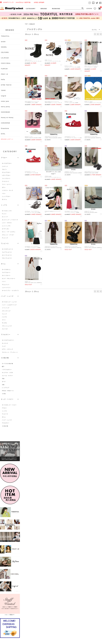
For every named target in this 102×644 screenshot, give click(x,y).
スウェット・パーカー (8, 235)
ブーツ (4, 320)
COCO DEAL (6, 63)
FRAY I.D (4, 74)
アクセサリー (6, 423)
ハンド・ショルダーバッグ (9, 305)
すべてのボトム (6, 269)
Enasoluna (5, 128)
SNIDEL (4, 47)
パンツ (4, 281)
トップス (4, 411)
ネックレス (5, 343)
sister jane (5, 101)
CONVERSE (6, 123)
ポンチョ (4, 199)
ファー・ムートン (7, 184)
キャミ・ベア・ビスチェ (9, 232)
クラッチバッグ (6, 311)
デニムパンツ (6, 285)
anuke (3, 42)
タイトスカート (6, 275)
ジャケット (5, 166)
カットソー (5, 217)
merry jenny (5, 107)
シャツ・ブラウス (7, 223)
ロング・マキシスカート (9, 278)
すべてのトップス (7, 211)
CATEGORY (31, 9)
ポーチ (4, 382)
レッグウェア (6, 388)
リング (4, 346)
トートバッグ (6, 308)
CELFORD (5, 52)
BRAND (44, 9)
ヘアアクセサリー (7, 370)
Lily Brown (5, 58)
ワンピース (5, 414)
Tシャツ (4, 214)
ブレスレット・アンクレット (10, 352)
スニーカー (5, 329)
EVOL (3, 134)
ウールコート (6, 181)
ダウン (4, 187)
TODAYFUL (5, 36)
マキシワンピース (7, 258)
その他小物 (5, 426)
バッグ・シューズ (7, 420)
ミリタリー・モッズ (7, 190)
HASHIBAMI (6, 112)
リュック (4, 314)
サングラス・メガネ (7, 373)
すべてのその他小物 (7, 364)
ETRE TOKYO (6, 85)
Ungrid (3, 96)
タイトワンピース (7, 255)
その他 (4, 394)
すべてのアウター (7, 163)
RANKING (56, 9)
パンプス (4, 317)
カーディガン (6, 229)
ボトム (4, 417)
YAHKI (3, 90)
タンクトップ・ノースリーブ (10, 220)
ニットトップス (6, 226)
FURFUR (4, 69)
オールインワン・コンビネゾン (10, 290)
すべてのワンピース (7, 249)
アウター (4, 408)
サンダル (4, 323)
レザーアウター (6, 175)
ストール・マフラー (7, 376)
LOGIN (89, 9)
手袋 (3, 379)
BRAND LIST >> (7, 139)
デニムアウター (6, 172)
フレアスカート (6, 272)
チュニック (5, 238)
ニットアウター (6, 196)
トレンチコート (6, 178)
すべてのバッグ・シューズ (9, 302)
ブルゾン (4, 169)
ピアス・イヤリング (7, 349)
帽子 (3, 367)
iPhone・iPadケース (8, 391)
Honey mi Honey (7, 118)
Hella (3, 79)
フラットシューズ (7, 326)
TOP (26, 24)
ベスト (4, 193)
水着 (3, 385)
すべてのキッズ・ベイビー (9, 405)
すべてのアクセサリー (8, 340)
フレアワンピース (7, 252)
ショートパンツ (6, 287)
